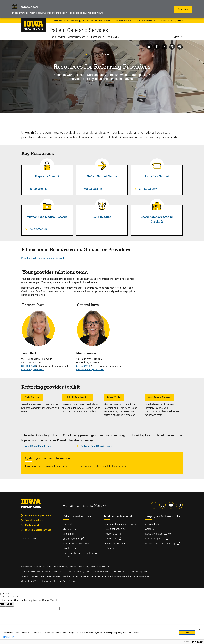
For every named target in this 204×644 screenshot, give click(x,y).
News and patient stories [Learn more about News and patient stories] (158, 534)
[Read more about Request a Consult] (47, 166)
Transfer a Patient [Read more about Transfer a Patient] (157, 176)
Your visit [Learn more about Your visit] (67, 524)
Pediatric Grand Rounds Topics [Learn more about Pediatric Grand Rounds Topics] (96, 446)
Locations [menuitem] (96, 37)
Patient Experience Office (53, 572)
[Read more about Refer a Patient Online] (102, 166)
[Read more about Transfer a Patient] (157, 166)
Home (86, 54)
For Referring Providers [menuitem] (122, 21)
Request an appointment (38, 515)
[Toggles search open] (178, 21)
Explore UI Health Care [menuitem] (146, 21)
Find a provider (33, 525)
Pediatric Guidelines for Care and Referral (43, 258)
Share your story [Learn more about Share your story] (71, 539)
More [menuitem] (176, 37)
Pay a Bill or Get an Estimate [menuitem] (99, 21)
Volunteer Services (121, 572)
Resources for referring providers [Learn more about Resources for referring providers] (121, 524)
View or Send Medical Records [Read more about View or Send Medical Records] (47, 217)
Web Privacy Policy (87, 567)
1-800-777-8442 (29, 539)
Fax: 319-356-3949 (38, 229)
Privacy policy (9, 637)
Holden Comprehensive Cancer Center (89, 576)
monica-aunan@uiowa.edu (90, 369)
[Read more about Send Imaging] (102, 206)
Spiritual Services (103, 572)
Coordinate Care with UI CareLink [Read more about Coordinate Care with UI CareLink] (157, 219)
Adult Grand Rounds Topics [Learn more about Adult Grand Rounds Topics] (39, 446)
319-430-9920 (28, 366)
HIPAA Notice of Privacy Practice (61, 567)
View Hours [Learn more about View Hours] (183, 9)
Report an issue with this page (161, 544)
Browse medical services (38, 530)
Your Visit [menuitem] (112, 37)
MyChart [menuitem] (75, 21)
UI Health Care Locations (78, 397)
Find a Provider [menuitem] (57, 37)
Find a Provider (32, 397)
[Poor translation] (9, 604)
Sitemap (25, 576)
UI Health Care (37, 576)
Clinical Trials (114, 397)
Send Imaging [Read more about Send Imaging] (102, 217)
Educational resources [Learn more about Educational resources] (115, 543)
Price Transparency (140, 572)
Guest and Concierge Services (79, 572)
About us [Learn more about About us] (150, 529)
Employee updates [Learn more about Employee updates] (155, 539)
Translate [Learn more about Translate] (165, 21)
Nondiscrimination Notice (33, 567)
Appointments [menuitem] (59, 21)
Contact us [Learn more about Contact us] (68, 534)
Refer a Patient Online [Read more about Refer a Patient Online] (102, 176)
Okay (187, 632)
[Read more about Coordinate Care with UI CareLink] (157, 206)
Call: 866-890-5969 (148, 189)
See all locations (34, 520)
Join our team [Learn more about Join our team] (152, 524)
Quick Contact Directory (159, 397)
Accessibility (103, 567)
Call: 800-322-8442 (38, 189)
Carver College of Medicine (58, 576)
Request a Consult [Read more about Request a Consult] (47, 176)
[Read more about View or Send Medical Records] (47, 206)
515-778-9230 (83, 366)
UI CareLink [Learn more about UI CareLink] (110, 548)
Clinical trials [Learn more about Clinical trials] (111, 539)
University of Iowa (141, 576)
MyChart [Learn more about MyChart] (67, 529)
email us (68, 466)
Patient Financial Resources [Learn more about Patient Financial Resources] (77, 544)
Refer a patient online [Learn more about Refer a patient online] (115, 529)
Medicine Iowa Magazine (120, 576)
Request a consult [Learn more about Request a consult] (113, 534)
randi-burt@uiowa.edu (33, 369)
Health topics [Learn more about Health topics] (69, 548)
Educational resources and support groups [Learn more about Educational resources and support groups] (80, 555)
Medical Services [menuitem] (76, 37)
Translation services (31, 572)
